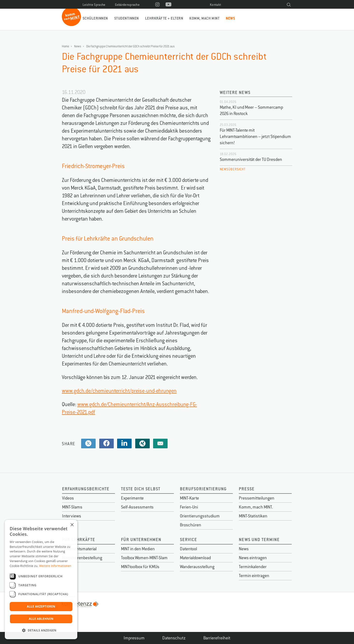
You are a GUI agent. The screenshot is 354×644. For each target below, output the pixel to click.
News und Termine (259, 540)
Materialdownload (195, 558)
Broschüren (191, 525)
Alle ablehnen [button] (41, 619)
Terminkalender (253, 567)
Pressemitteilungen (257, 498)
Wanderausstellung (197, 567)
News (230, 18)
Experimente (132, 498)
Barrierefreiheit (217, 638)
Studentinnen (127, 18)
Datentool (188, 549)
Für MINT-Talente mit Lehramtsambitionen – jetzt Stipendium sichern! (255, 136)
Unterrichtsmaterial (79, 549)
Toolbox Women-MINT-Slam (144, 558)
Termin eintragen (254, 576)
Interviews (72, 516)
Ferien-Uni (189, 507)
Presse (247, 489)
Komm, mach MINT (204, 18)
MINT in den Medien (138, 549)
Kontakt (216, 5)
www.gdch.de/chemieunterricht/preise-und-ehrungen (119, 391)
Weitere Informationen (55, 566)
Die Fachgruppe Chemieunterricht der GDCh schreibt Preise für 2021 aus (130, 46)
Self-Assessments (137, 507)
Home (65, 46)
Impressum (134, 638)
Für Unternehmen (141, 540)
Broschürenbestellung (82, 558)
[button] (41, 630)
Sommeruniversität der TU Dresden (251, 159)
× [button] (72, 525)
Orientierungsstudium (200, 516)
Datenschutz (174, 638)
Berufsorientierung (203, 489)
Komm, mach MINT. (256, 507)
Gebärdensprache (127, 5)
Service (188, 540)
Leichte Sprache (94, 5)
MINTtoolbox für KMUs (140, 567)
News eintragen (253, 558)
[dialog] (41, 580)
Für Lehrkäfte (79, 540)
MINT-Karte (189, 498)
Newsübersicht (233, 169)
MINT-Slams (72, 507)
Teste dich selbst (141, 489)
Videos (68, 498)
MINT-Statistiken (253, 516)
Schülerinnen (95, 18)
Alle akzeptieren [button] (41, 606)
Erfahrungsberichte (86, 489)
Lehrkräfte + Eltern (164, 18)
